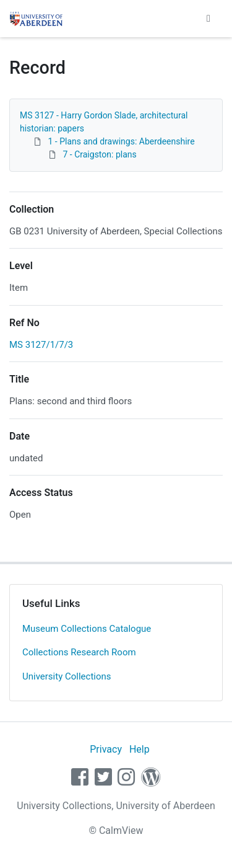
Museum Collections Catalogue (87, 629)
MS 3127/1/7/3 (41, 345)
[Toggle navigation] (208, 19)
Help (140, 749)
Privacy (106, 749)
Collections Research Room (79, 652)
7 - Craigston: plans (99, 154)
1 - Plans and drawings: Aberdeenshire (121, 141)
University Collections (67, 676)
